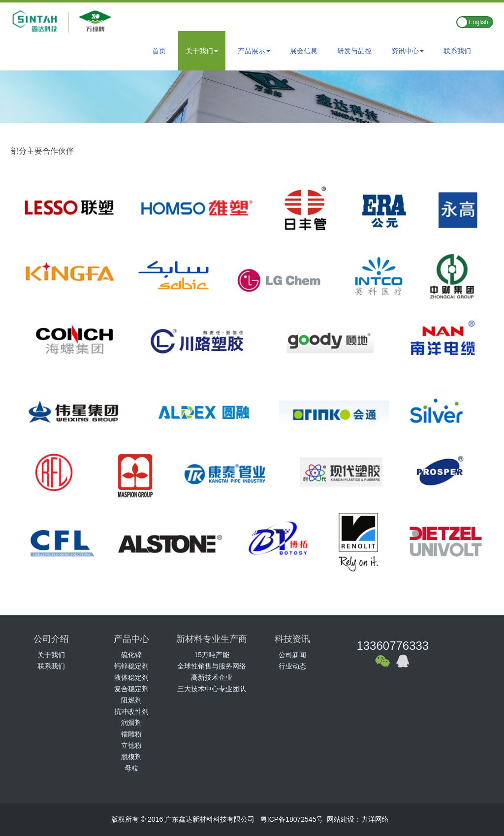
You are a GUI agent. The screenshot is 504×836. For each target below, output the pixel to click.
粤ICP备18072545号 (292, 819)
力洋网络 (375, 819)
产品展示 (254, 51)
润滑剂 (131, 723)
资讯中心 (408, 51)
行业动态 (292, 666)
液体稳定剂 (131, 677)
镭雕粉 (131, 734)
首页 (159, 51)
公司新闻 (292, 655)
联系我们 (457, 51)
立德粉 (131, 745)
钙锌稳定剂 (131, 666)
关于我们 (202, 51)
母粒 (131, 768)
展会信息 (304, 51)
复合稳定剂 (131, 689)
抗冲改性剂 (131, 711)
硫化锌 (131, 655)
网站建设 (341, 819)
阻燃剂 (131, 700)
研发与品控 (354, 51)
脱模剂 (131, 757)
